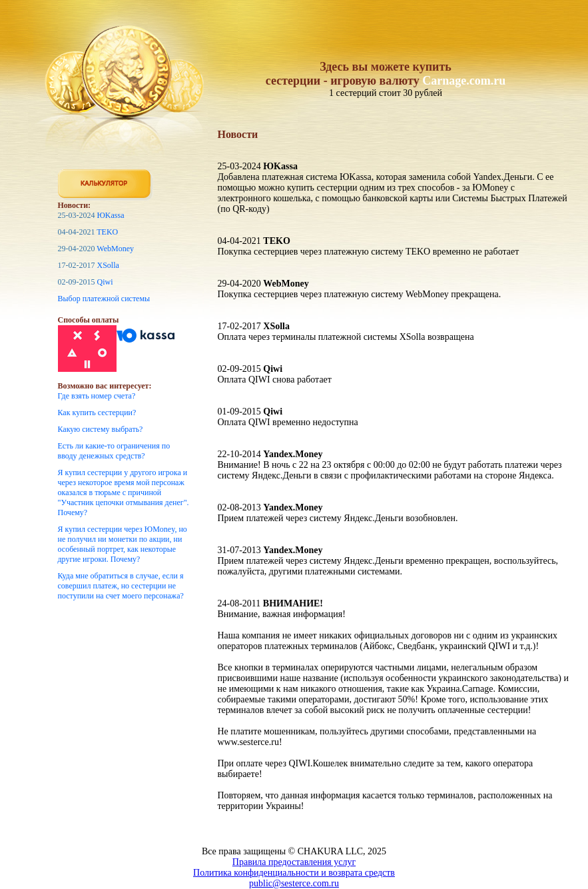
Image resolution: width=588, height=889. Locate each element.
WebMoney (115, 249)
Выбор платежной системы (104, 299)
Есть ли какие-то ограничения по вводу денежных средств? (114, 451)
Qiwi (105, 282)
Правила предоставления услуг (294, 862)
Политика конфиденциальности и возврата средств (294, 873)
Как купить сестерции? (97, 413)
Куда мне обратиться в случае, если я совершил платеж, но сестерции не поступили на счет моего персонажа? (121, 586)
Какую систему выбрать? (101, 429)
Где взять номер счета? (97, 396)
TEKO (107, 232)
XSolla (108, 265)
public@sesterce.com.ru (294, 883)
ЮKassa (111, 215)
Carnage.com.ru (464, 81)
